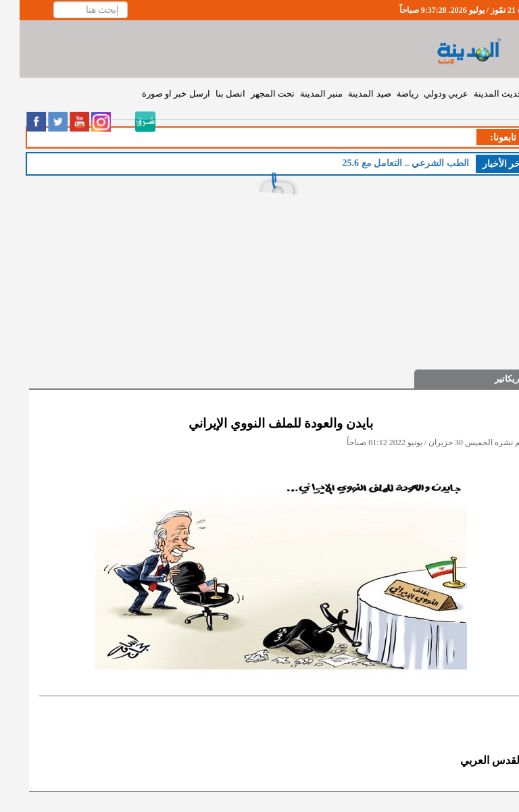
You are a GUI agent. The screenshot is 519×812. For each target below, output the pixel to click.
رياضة (388, 94)
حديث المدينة (479, 94)
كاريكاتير (491, 379)
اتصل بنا (211, 94)
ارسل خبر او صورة (156, 94)
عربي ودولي (426, 94)
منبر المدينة (302, 94)
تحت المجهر (253, 94)
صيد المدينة (350, 94)
